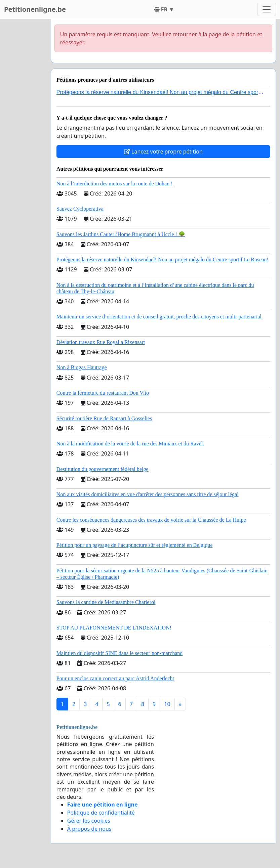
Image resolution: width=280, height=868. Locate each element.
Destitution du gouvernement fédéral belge (103, 469)
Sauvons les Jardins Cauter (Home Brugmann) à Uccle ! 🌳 (121, 234)
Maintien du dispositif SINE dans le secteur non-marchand (119, 653)
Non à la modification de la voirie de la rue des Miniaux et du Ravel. (130, 444)
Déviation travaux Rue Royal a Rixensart (101, 342)
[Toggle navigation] (267, 9)
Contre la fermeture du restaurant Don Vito (103, 393)
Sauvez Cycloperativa (80, 209)
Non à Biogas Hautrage (82, 367)
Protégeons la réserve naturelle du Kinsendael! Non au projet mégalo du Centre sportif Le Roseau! (163, 259)
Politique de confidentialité (101, 813)
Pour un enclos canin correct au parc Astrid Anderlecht (115, 678)
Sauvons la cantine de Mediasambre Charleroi (106, 602)
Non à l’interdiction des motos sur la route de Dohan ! (115, 184)
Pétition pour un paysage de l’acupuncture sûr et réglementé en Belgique (135, 545)
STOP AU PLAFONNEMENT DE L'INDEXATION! (114, 628)
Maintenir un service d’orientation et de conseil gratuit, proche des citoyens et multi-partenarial (159, 317)
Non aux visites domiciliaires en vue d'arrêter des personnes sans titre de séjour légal (148, 494)
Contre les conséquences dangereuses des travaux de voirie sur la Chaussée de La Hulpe (151, 520)
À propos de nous (89, 829)
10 (167, 704)
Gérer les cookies (89, 821)
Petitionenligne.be (35, 9)
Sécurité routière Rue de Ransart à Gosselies (104, 418)
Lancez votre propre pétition (163, 151)
